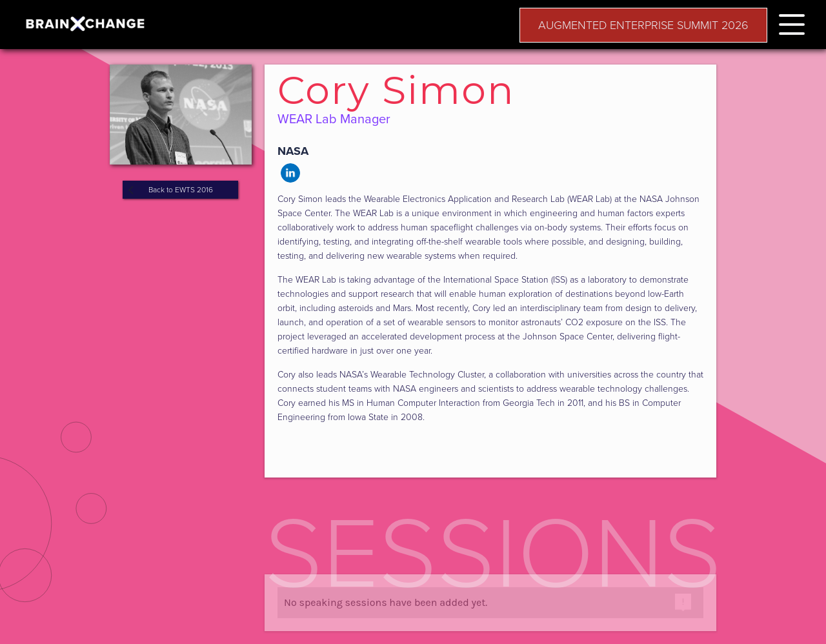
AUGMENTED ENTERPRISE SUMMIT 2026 (643, 25)
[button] (792, 22)
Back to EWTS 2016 (181, 190)
